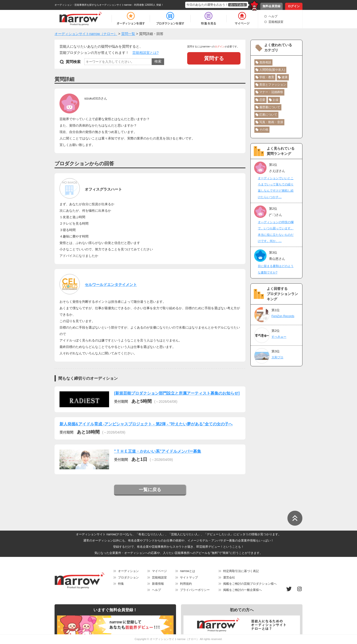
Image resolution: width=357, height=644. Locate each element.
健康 (285, 77)
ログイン (294, 6)
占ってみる (238, 5)
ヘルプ (273, 16)
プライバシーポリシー (195, 590)
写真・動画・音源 (271, 122)
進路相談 (265, 62)
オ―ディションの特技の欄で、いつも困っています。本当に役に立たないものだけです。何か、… (276, 232)
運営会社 (229, 577)
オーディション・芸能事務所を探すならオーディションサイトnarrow (93, 5)
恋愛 (262, 100)
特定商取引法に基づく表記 (241, 571)
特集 (121, 584)
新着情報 (158, 584)
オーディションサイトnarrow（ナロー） (174, 639)
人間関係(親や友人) (272, 70)
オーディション (128, 571)
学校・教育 (267, 77)
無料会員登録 (271, 6)
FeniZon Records (283, 316)
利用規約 (186, 584)
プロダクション (128, 577)
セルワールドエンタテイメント (111, 285)
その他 (264, 130)
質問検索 (73, 62)
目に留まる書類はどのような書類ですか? (276, 269)
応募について (268, 115)
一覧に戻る (150, 490)
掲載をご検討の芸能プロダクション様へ (250, 584)
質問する (214, 58)
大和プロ (277, 357)
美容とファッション (273, 85)
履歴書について (270, 107)
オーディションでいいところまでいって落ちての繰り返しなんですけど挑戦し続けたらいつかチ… (276, 188)
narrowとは (188, 571)
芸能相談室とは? (146, 53)
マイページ (159, 571)
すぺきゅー (279, 337)
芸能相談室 (276, 22)
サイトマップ (189, 577)
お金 (276, 100)
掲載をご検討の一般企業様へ (242, 590)
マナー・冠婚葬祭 (271, 92)
